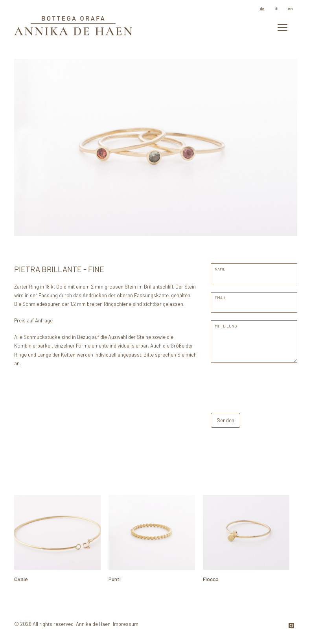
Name (220, 269)
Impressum (126, 624)
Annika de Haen (93, 624)
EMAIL (220, 298)
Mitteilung (226, 326)
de (262, 8)
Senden (225, 420)
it (276, 8)
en (290, 8)
